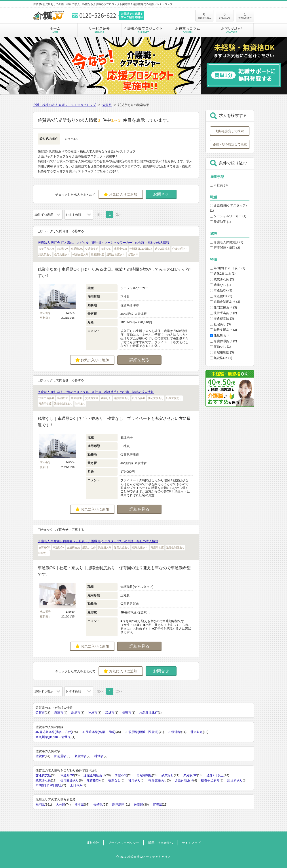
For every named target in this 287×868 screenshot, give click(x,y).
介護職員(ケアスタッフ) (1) (228, 208)
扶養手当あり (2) (224, 313)
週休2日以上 (215, 775)
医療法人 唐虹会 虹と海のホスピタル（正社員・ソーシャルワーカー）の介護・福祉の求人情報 (104, 243)
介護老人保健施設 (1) (227, 242)
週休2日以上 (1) (223, 274)
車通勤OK (67, 775)
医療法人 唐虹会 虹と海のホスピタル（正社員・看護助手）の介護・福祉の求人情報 (96, 392)
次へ (119, 214)
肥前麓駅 (60, 756)
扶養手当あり (210, 780)
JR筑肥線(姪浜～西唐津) (142, 732)
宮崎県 (157, 804)
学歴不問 (121, 775)
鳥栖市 (76, 713)
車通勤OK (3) (221, 290)
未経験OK (190, 775)
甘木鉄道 (197, 732)
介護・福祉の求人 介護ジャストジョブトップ (65, 105)
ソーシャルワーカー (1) (228, 216)
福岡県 (40, 804)
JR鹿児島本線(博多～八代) (54, 732)
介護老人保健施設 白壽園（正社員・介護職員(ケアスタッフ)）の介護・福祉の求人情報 (98, 541)
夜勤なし (114, 780)
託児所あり (220, 336)
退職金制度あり (94, 775)
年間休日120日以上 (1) (228, 268)
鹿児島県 (118, 804)
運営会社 (93, 843)
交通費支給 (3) (222, 318)
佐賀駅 (40, 756)
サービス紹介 (99, 30)
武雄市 (110, 713)
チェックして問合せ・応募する (61, 231)
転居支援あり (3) (224, 330)
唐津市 (59, 713)
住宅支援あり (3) (224, 307)
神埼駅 (99, 756)
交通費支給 (43, 775)
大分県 (61, 804)
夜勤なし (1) (220, 347)
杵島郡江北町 (148, 713)
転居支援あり (158, 780)
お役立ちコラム (188, 30)
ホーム (55, 30)
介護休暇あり (184, 780)
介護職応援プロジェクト (143, 30)
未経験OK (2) (221, 296)
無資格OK (93, 780)
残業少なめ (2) (222, 279)
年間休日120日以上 (49, 785)
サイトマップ (191, 843)
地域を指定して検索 (230, 131)
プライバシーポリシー (124, 843)
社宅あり (135, 780)
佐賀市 (40, 713)
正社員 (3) (219, 185)
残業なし (168, 775)
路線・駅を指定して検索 (230, 144)
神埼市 (93, 713)
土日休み (76, 785)
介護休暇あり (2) (224, 341)
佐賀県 (107, 105)
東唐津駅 (80, 756)
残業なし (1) (220, 285)
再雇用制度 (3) (222, 352)
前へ (100, 214)
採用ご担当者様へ (160, 843)
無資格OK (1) (221, 358)
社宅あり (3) (220, 324)
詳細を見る (139, 360)
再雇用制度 (144, 775)
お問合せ (161, 194)
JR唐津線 (174, 732)
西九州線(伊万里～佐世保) (54, 737)
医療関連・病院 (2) (225, 248)
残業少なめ (43, 780)
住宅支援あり (70, 780)
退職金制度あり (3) (225, 302)
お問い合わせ (232, 30)
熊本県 (79, 804)
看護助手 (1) (220, 222)
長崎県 (98, 804)
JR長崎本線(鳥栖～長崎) (99, 732)
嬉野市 (127, 713)
